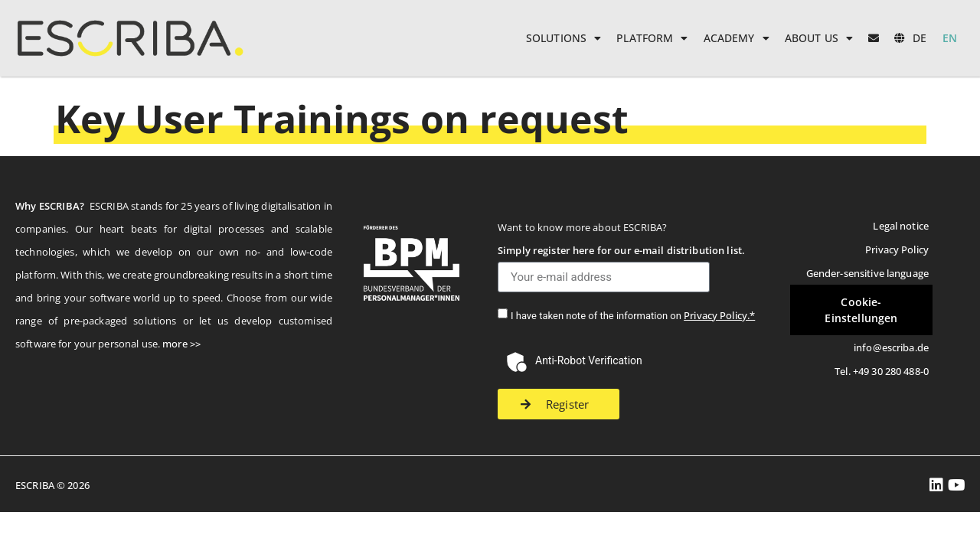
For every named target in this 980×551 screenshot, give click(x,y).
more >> (181, 344)
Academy (737, 38)
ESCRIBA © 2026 (52, 485)
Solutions (563, 38)
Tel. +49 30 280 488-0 (882, 371)
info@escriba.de (891, 347)
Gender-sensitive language (867, 273)
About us (819, 38)
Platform (652, 38)
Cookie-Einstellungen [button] (861, 310)
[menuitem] (910, 38)
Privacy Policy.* (719, 315)
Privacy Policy (897, 249)
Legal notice (901, 226)
